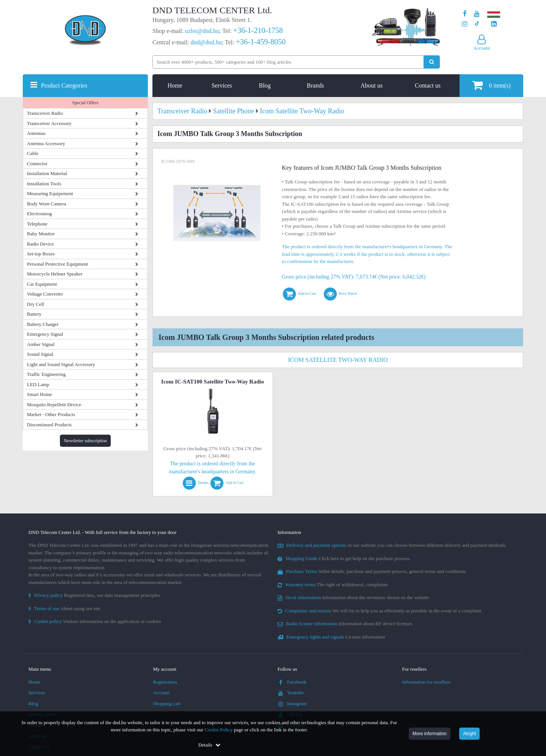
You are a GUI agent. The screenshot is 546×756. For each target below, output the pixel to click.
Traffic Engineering (46, 374)
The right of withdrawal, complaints (333, 585)
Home (175, 85)
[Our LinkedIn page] (494, 24)
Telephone (37, 224)
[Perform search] (432, 62)
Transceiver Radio (45, 113)
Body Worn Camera (46, 204)
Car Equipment (42, 284)
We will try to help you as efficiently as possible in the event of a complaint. (380, 611)
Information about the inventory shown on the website (353, 597)
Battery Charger (43, 324)
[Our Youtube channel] (477, 14)
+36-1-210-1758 (258, 30)
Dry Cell (35, 304)
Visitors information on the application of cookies (95, 621)
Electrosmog (39, 214)
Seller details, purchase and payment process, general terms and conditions (372, 571)
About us (372, 85)
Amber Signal (41, 344)
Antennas (36, 133)
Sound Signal (40, 354)
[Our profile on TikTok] (477, 24)
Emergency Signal (45, 334)
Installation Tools (44, 184)
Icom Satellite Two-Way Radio (338, 360)
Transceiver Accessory (49, 123)
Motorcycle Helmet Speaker (55, 274)
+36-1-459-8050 (261, 42)
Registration (165, 682)
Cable (33, 153)
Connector (37, 164)
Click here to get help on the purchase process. (344, 558)
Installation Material (47, 173)
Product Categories (64, 85)
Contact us (428, 85)
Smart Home (39, 394)
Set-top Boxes (41, 254)
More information (430, 734)
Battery (34, 314)
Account (162, 693)
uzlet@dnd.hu (202, 31)
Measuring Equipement (50, 193)
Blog (265, 85)
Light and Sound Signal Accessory (61, 364)
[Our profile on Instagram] (465, 24)
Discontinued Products (49, 425)
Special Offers (86, 103)
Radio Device (40, 244)
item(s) (491, 85)
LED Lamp (38, 384)
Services (222, 85)
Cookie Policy (218, 730)
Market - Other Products (51, 414)
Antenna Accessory (46, 143)
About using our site (64, 608)
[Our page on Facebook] (465, 14)
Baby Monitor (41, 234)
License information (331, 637)
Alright (469, 734)
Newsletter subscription (85, 441)
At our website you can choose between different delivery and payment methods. (392, 545)
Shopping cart (167, 704)
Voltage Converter (45, 294)
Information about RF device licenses (345, 624)
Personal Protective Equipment (57, 264)
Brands (315, 85)
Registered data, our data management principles (94, 595)
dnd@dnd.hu (206, 42)
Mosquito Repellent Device (54, 405)
